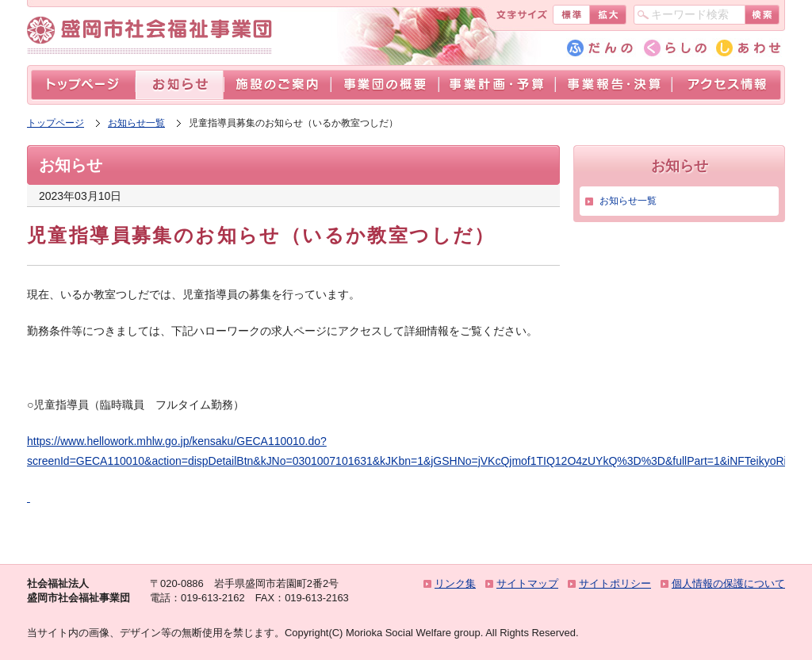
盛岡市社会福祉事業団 (153, 31)
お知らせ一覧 (136, 123)
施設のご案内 (277, 85)
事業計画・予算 (497, 85)
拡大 (608, 15)
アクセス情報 (726, 85)
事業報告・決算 (613, 85)
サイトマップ (527, 583)
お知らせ (180, 85)
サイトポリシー (615, 583)
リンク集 (455, 583)
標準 (571, 15)
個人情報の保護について (728, 583)
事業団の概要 (385, 85)
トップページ (83, 85)
